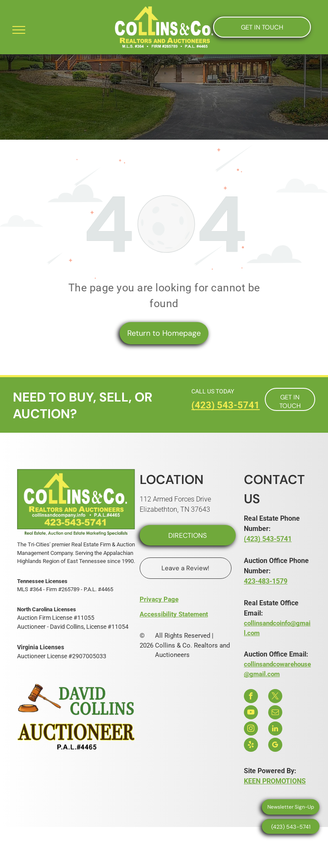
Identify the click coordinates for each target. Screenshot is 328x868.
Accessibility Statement (174, 614)
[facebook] (251, 697)
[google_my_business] (275, 746)
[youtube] (251, 713)
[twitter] (275, 697)
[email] (275, 713)
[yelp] (251, 746)
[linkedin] (275, 730)
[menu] (19, 30)
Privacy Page (159, 599)
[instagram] (251, 730)
